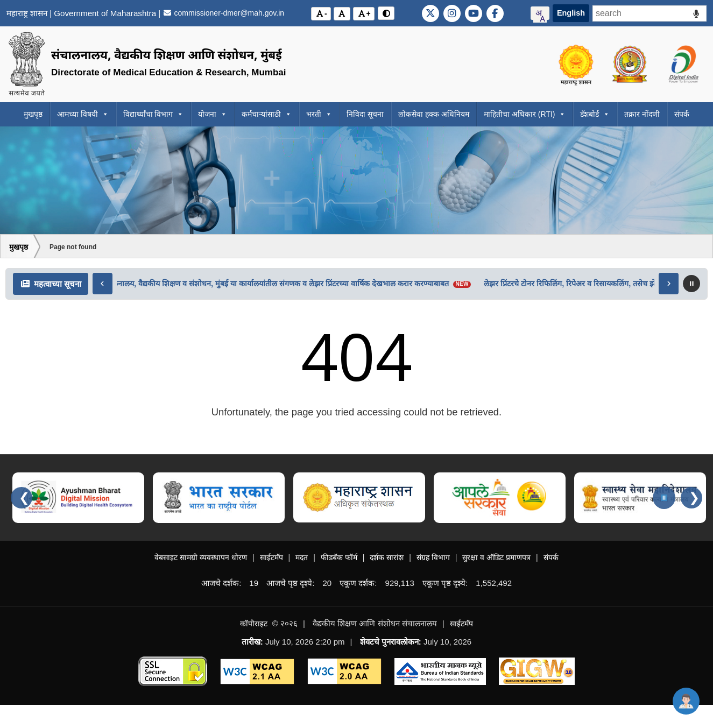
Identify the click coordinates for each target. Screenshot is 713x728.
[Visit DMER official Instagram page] (452, 13)
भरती (319, 114)
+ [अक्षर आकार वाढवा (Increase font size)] (366, 13)
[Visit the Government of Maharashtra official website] (577, 65)
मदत (302, 557)
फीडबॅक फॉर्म (339, 557)
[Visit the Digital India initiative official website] (683, 65)
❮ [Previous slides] (24, 497)
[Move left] (103, 284)
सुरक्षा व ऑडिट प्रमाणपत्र (496, 557)
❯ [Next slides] (694, 497)
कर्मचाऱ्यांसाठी (267, 114)
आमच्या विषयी (83, 114)
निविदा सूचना (365, 114)
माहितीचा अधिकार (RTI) (525, 114)
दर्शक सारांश (387, 557)
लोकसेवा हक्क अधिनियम (434, 114)
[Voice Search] (696, 14)
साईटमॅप (271, 557)
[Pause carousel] (664, 498)
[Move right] (669, 284)
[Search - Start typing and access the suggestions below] (650, 13)
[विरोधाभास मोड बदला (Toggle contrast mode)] (386, 13)
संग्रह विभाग (433, 557)
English (571, 13)
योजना (213, 114)
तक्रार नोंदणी (642, 114)
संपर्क (682, 114)
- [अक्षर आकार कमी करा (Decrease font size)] (323, 13)
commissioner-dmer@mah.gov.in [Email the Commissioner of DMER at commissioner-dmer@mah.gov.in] (223, 13)
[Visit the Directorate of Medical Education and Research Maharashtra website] (630, 65)
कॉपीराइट (254, 624)
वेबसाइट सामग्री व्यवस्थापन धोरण (201, 557)
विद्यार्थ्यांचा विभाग (154, 114)
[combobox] (540, 13)
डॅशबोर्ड (595, 114)
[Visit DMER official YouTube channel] (474, 13)
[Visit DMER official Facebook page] (495, 13)
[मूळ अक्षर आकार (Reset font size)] (342, 14)
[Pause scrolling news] (691, 284)
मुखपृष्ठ (33, 114)
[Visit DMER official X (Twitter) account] (430, 13)
